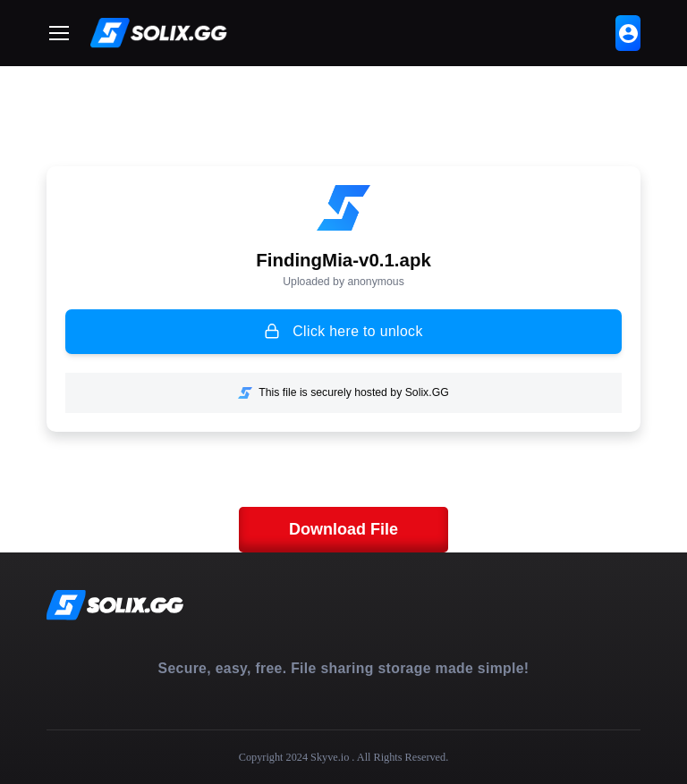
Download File (343, 529)
